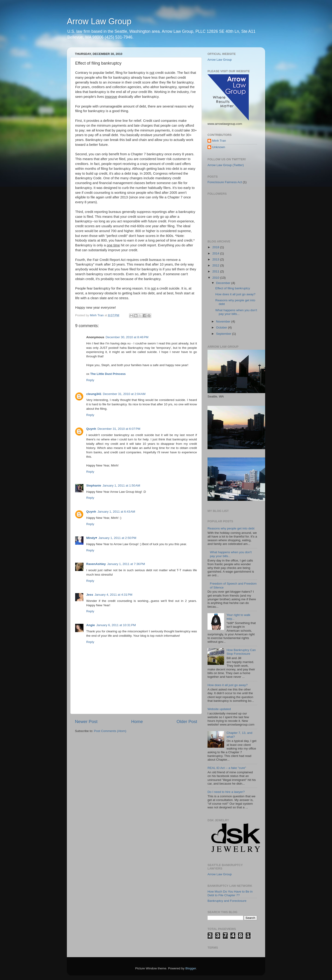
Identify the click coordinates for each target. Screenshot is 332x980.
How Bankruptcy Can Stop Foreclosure (241, 652)
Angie (91, 625)
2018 (216, 247)
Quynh (91, 429)
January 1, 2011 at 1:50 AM (121, 486)
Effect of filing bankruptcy (233, 288)
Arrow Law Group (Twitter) (226, 165)
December (224, 283)
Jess (90, 595)
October (222, 327)
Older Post (187, 722)
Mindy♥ (92, 538)
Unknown (219, 147)
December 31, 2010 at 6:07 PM (119, 429)
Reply (90, 380)
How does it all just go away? (235, 294)
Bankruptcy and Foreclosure (227, 901)
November (224, 321)
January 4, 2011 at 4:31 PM (113, 595)
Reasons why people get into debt (231, 528)
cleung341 (94, 394)
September (224, 334)
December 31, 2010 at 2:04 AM (124, 394)
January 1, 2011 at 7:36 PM (126, 564)
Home (137, 722)
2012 (216, 265)
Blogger (191, 968)
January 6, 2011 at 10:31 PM (116, 625)
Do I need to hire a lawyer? (226, 792)
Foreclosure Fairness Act (225, 182)
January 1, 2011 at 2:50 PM (117, 538)
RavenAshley (96, 564)
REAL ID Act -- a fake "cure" (227, 768)
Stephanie (94, 486)
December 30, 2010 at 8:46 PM (127, 337)
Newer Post (86, 722)
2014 (216, 253)
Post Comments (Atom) (110, 731)
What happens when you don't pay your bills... (236, 312)
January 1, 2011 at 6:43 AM (116, 512)
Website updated (219, 709)
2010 (216, 278)
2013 (216, 259)
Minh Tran (219, 141)
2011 (216, 271)
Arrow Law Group (99, 21)
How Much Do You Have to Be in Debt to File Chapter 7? (230, 893)
